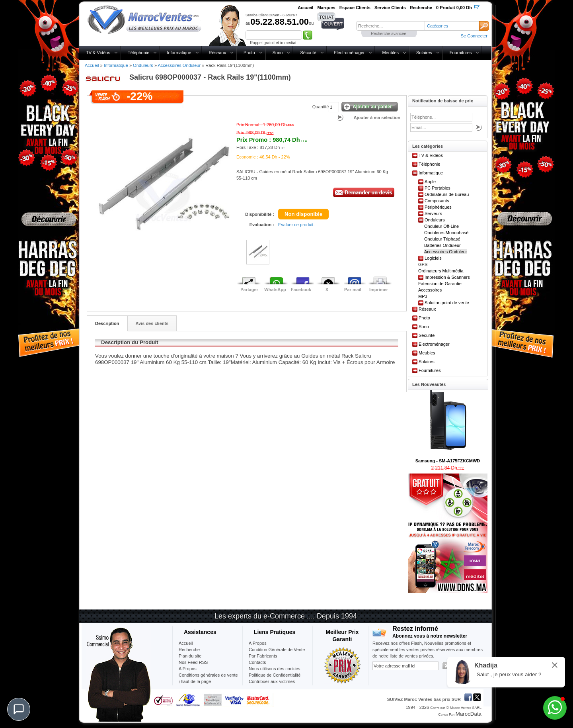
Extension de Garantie (440, 284)
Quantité (321, 107)
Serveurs (433, 213)
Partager (249, 290)
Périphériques (438, 207)
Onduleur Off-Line (441, 226)
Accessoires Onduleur (179, 65)
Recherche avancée (389, 34)
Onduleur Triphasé (442, 239)
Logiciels (433, 258)
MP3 (423, 296)
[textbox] (390, 26)
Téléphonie (138, 53)
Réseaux (217, 53)
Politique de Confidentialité (275, 675)
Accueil (92, 65)
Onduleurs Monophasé (446, 233)
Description (107, 323)
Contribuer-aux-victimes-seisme (273, 685)
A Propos (258, 643)
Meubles (390, 53)
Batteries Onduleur (442, 245)
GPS (423, 264)
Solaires (424, 53)
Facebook (301, 290)
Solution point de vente (447, 303)
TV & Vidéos (98, 53)
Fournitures (461, 53)
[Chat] (19, 709)
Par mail (353, 290)
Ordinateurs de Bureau (447, 194)
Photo (249, 53)
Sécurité (308, 53)
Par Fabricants (263, 656)
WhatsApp (275, 290)
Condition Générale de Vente (277, 650)
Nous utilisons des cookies (275, 669)
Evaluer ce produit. (296, 225)
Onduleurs (143, 65)
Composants (437, 201)
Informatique (179, 53)
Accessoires (430, 290)
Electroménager (349, 53)
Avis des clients (152, 323)
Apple (430, 182)
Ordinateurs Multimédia (441, 271)
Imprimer (379, 290)
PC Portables (438, 188)
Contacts (257, 662)
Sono (278, 53)
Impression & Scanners (447, 277)
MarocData (469, 714)
